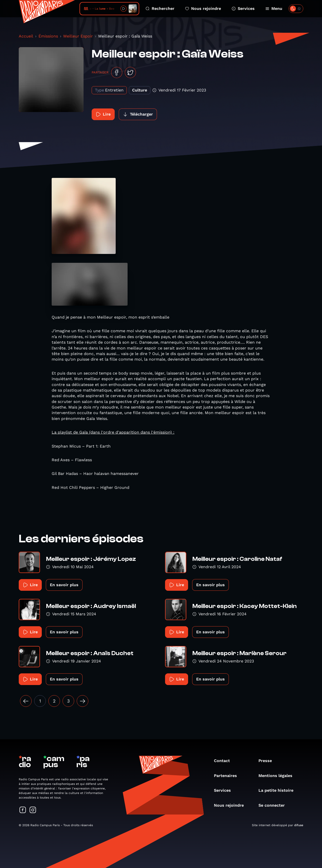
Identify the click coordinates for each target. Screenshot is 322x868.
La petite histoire (278, 790)
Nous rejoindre (203, 8)
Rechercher (160, 8)
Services (243, 8)
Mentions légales (278, 776)
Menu (274, 8)
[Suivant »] (83, 701)
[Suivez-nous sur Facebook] (23, 810)
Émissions (48, 36)
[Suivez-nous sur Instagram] (33, 810)
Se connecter (274, 805)
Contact (224, 761)
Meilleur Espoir (78, 36)
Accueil (26, 36)
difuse (299, 825)
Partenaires (228, 776)
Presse (268, 761)
